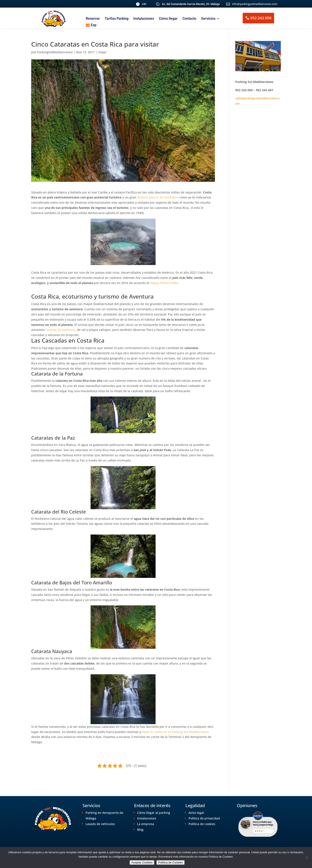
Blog (140, 830)
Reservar (93, 19)
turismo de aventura (60, 330)
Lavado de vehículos (100, 824)
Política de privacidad (204, 818)
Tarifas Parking (117, 19)
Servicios (208, 19)
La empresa (146, 824)
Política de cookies (202, 824)
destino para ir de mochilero (158, 197)
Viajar (102, 52)
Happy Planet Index (164, 283)
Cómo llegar (168, 19)
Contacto (189, 19)
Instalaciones (144, 19)
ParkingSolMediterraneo (55, 52)
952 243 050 (261, 18)
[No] (307, 858)
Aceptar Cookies (142, 862)
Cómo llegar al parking (154, 813)
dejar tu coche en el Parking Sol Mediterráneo (175, 732)
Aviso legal (196, 813)
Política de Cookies (171, 862)
